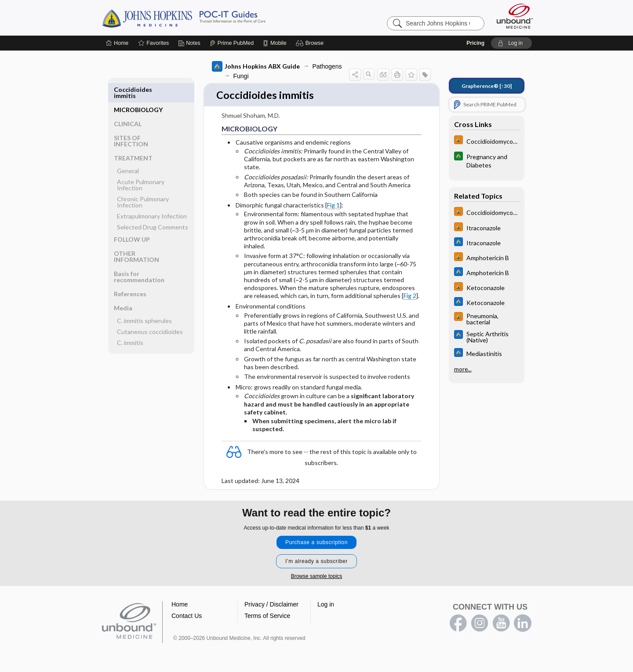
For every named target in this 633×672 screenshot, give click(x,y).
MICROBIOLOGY (138, 89)
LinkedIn (523, 624)
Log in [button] (326, 605)
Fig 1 (333, 206)
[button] (311, 43)
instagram (480, 624)
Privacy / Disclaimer (271, 605)
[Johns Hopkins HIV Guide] (487, 141)
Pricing (475, 43)
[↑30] (487, 86)
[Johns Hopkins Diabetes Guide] (487, 160)
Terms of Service (267, 616)
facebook (458, 624)
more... (463, 369)
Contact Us (187, 616)
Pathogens (327, 66)
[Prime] (232, 43)
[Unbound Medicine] (515, 16)
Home (180, 605)
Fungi (241, 76)
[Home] (117, 43)
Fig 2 (410, 296)
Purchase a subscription (316, 543)
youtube (501, 624)
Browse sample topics (317, 577)
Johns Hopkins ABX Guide (256, 66)
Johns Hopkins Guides (211, 18)
